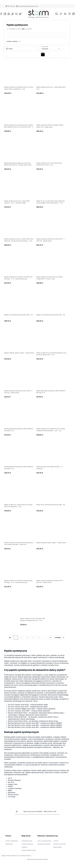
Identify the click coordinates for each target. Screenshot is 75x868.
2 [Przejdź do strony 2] (23, 637)
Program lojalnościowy (29, 850)
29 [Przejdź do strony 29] (52, 637)
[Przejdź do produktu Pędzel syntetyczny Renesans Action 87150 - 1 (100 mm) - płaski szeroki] (53, 569)
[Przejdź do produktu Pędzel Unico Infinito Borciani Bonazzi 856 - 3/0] (53, 303)
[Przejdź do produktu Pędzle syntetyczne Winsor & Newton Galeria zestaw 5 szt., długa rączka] (53, 114)
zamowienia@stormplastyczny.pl (28, 6)
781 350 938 (11, 6)
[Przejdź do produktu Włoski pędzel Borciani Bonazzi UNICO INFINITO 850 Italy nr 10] (53, 379)
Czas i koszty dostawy (44, 841)
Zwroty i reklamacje (12, 841)
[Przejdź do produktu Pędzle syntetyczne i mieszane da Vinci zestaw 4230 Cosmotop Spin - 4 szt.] (21, 493)
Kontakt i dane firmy (60, 844)
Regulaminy (9, 844)
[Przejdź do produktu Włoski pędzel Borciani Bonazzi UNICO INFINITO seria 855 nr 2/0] (21, 417)
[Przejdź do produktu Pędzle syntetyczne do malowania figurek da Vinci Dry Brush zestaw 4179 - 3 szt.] (53, 341)
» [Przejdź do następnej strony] (61, 638)
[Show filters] (23, 49)
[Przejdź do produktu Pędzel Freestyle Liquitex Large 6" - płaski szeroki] (53, 531)
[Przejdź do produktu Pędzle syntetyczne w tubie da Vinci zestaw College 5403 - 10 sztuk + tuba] (53, 265)
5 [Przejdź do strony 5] (40, 637)
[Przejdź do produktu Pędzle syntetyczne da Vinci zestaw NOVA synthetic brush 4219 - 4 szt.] (53, 151)
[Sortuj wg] (52, 49)
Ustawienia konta (27, 841)
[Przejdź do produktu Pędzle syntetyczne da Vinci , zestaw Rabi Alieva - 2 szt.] (53, 76)
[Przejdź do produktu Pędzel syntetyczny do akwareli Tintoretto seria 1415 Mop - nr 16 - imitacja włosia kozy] (21, 265)
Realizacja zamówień (44, 844)
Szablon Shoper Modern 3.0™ (10, 856)
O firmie (56, 841)
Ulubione (24, 847)
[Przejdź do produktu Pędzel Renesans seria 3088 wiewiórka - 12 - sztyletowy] (53, 455)
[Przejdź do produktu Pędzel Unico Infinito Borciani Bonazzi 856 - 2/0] (21, 303)
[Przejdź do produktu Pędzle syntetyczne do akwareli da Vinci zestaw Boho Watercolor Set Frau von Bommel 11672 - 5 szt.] (21, 114)
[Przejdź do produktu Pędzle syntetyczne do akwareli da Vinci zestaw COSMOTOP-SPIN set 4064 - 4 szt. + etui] (53, 417)
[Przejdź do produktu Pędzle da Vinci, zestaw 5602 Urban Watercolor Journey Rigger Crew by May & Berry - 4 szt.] (53, 189)
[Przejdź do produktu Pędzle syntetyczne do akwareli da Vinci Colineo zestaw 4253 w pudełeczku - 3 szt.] (21, 76)
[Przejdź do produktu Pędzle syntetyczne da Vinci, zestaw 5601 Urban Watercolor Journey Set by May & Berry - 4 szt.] (21, 227)
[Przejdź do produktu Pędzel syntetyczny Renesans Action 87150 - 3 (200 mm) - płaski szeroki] (53, 227)
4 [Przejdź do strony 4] (35, 637)
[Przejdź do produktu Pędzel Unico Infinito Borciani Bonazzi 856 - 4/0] (53, 493)
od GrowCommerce (25, 856)
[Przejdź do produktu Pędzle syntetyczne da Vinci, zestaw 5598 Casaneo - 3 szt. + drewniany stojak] (21, 189)
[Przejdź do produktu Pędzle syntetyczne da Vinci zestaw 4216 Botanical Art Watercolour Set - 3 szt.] (37, 607)
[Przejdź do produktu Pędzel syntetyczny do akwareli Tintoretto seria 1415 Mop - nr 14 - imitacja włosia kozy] (21, 569)
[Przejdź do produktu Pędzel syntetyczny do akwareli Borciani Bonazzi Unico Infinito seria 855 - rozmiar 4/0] (21, 531)
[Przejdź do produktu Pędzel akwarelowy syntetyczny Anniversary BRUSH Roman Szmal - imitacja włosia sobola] (21, 151)
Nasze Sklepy (58, 847)
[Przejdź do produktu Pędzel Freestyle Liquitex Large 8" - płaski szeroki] (21, 341)
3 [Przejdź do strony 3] (29, 637)
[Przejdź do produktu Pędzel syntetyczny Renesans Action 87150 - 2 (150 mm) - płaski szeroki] (21, 379)
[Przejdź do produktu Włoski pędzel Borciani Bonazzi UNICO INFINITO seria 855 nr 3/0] (21, 455)
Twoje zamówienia (27, 844)
